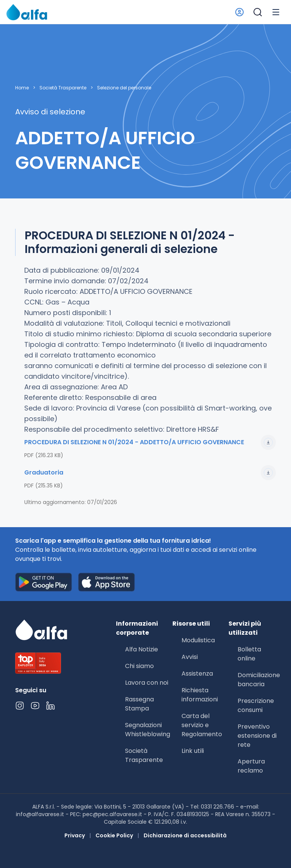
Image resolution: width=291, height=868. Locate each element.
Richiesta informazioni (200, 695)
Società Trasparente (63, 88)
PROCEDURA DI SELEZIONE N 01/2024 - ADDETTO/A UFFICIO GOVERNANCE (150, 442)
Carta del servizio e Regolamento (202, 725)
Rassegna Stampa (139, 704)
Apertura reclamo (251, 766)
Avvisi (190, 657)
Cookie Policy (114, 835)
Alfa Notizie (142, 649)
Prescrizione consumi (256, 705)
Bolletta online (249, 654)
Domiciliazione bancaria (259, 680)
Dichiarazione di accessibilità (185, 835)
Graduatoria (150, 473)
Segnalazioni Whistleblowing (148, 730)
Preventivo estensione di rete (257, 736)
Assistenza (197, 674)
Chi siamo (139, 666)
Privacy (75, 835)
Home (22, 88)
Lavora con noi (147, 683)
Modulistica (198, 640)
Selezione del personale (124, 88)
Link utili (193, 751)
